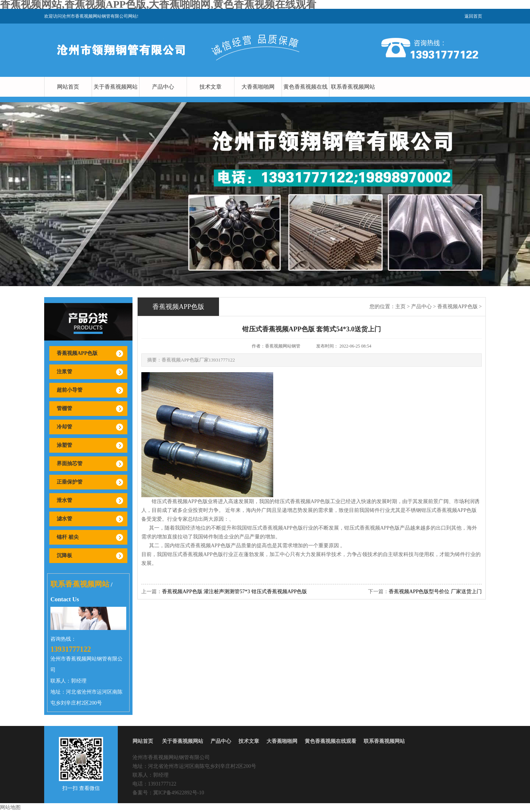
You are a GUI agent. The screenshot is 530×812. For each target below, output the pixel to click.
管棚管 (64, 408)
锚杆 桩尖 (68, 537)
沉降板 (64, 555)
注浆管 (64, 372)
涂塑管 (64, 445)
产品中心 (163, 87)
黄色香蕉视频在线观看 (305, 97)
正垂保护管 (70, 482)
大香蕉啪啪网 (258, 87)
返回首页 (473, 16)
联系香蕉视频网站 (353, 87)
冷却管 (64, 427)
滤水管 (64, 519)
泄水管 (64, 500)
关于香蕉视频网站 (116, 87)
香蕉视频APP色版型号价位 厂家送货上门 (435, 592)
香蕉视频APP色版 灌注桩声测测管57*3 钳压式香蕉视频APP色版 (234, 592)
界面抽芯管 (70, 464)
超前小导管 (70, 390)
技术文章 (211, 87)
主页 (400, 307)
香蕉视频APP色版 (77, 353)
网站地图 (10, 807)
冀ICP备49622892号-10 (179, 793)
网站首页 (68, 87)
